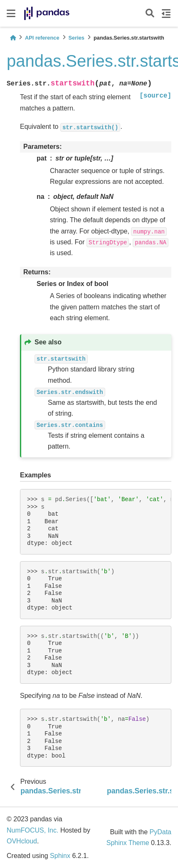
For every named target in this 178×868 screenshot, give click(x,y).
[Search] (150, 14)
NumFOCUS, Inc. (32, 830)
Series (77, 38)
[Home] (13, 38)
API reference (42, 38)
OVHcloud (22, 841)
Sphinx (60, 856)
